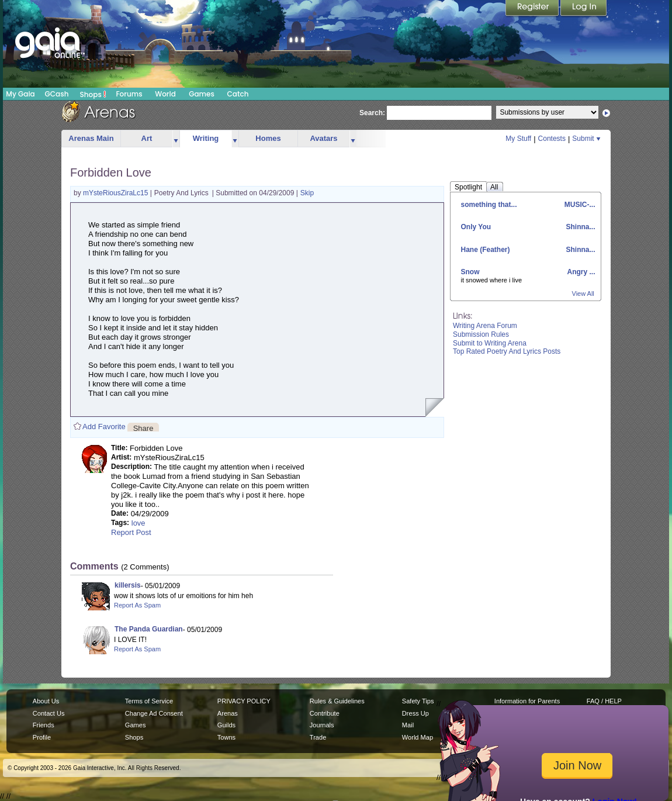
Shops (93, 94)
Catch (238, 94)
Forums (129, 94)
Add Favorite (104, 427)
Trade (318, 737)
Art (147, 138)
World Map (418, 737)
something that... (489, 205)
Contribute (325, 713)
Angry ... (581, 272)
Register (533, 9)
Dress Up (415, 713)
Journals (322, 725)
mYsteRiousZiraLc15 (117, 193)
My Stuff (518, 139)
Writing (206, 138)
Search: (372, 113)
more (176, 139)
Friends (44, 725)
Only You (476, 227)
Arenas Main (91, 138)
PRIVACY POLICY (244, 701)
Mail (408, 725)
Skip (307, 193)
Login (584, 9)
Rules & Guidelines (337, 701)
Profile (42, 737)
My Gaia (20, 94)
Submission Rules (481, 334)
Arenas (228, 713)
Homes (268, 138)
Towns (226, 737)
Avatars (323, 138)
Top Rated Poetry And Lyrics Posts (507, 351)
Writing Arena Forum (485, 326)
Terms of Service (149, 701)
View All (583, 294)
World (165, 94)
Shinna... (579, 227)
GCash (57, 94)
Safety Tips (418, 701)
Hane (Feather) (486, 250)
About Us (46, 701)
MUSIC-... (579, 205)
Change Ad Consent (154, 713)
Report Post (131, 532)
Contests (552, 139)
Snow (470, 272)
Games (202, 94)
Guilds (226, 725)
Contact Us (49, 713)
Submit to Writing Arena (490, 343)
